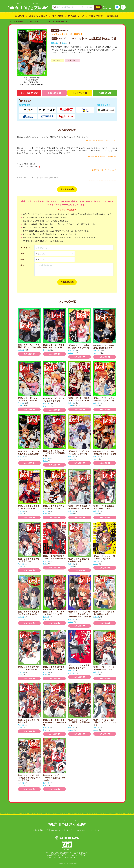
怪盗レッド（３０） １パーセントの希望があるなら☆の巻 (54, 778)
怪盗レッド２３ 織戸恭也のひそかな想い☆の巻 (54, 668)
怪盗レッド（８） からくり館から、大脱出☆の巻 (104, 399)
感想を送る (104, 93)
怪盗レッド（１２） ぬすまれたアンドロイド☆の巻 (105, 453)
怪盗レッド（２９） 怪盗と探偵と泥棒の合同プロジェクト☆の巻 (29, 778)
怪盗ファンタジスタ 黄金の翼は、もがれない (79, 666)
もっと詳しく (79, 93)
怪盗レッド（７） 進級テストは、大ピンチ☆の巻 (79, 399)
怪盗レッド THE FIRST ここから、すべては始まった (54, 557)
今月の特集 (58, 16)
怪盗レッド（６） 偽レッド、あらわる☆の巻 (54, 400)
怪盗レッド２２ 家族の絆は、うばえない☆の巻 (29, 668)
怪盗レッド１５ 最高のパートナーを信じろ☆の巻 (79, 507)
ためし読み (53, 93)
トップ (11, 22)
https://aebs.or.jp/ (70, 857)
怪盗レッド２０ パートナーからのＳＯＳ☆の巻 (54, 613)
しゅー (64, 43)
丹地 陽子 (72, 673)
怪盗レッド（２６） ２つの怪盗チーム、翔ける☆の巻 (54, 722)
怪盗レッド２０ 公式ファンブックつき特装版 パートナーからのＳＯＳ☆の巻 (80, 614)
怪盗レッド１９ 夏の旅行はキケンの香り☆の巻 (29, 613)
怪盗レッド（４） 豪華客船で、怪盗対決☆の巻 (104, 347)
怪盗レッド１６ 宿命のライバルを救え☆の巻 (104, 507)
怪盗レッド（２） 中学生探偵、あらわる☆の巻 (54, 346)
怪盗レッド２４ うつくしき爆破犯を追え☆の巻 (104, 668)
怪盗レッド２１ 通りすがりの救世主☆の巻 (104, 613)
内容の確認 (66, 282)
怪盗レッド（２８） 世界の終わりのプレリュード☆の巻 (105, 722)
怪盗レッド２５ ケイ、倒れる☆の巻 (29, 721)
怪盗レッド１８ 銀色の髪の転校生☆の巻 (79, 560)
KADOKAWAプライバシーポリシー (88, 830)
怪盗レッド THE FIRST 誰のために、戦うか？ (104, 557)
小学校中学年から (72, 60)
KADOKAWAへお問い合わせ (62, 830)
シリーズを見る (28, 93)
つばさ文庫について (40, 830)
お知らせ (20, 16)
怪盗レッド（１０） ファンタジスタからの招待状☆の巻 (54, 453)
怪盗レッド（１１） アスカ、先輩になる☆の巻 (79, 452)
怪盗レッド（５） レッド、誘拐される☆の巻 (28, 399)
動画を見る (113, 16)
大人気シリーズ (76, 16)
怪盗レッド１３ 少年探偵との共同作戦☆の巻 (29, 507)
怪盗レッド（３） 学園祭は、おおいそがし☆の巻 (79, 346)
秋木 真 (54, 43)
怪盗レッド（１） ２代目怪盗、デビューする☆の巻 (29, 346)
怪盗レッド (24, 22)
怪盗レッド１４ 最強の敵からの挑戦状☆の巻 (54, 507)
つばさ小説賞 (96, 16)
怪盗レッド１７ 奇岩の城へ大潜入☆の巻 (29, 560)
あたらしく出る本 (38, 16)
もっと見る (66, 189)
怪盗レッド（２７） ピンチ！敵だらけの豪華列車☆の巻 (80, 722)
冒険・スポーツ (58, 60)
